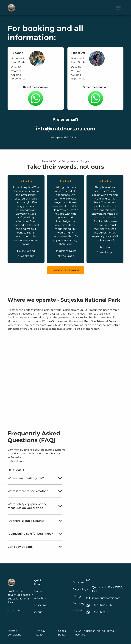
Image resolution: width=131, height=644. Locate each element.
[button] (118, 8)
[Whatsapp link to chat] (36, 98)
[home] (11, 8)
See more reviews (65, 270)
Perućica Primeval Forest (100, 321)
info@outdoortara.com (66, 129)
